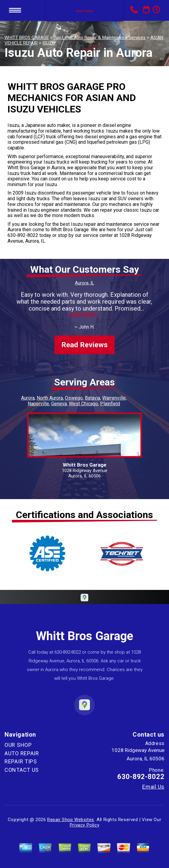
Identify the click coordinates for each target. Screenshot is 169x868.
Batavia (92, 398)
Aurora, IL (84, 283)
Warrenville (114, 398)
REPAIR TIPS (21, 761)
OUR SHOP (18, 745)
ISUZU (49, 43)
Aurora (28, 398)
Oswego (74, 398)
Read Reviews (84, 345)
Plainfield (110, 404)
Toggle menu (15, 10)
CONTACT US (22, 770)
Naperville (38, 404)
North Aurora (50, 398)
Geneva (59, 404)
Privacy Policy (84, 825)
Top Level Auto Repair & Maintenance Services (100, 38)
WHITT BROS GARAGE (27, 38)
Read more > (84, 315)
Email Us (153, 787)
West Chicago (83, 404)
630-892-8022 (23, 235)
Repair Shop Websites (71, 820)
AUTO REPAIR (22, 753)
